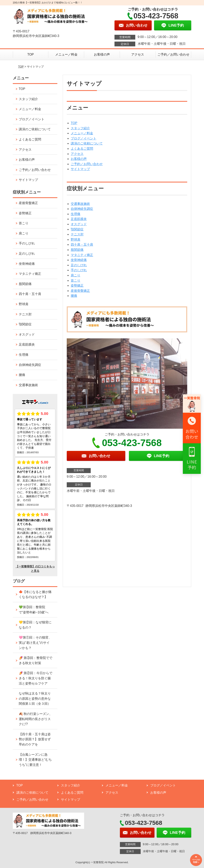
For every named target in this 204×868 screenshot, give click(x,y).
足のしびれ (79, 265)
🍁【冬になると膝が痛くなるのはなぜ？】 (35, 594)
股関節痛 (77, 250)
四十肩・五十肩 (82, 245)
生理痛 (76, 214)
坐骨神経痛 (79, 260)
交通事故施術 (80, 204)
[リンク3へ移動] (192, 459)
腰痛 (74, 296)
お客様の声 (102, 54)
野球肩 (76, 240)
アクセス (138, 54)
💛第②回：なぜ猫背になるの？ (35, 625)
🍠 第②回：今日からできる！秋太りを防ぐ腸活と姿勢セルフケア (36, 678)
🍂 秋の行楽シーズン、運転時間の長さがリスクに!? (36, 719)
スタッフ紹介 (80, 128)
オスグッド (79, 224)
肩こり (76, 275)
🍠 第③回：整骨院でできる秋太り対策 (36, 660)
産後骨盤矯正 (80, 291)
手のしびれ (79, 270)
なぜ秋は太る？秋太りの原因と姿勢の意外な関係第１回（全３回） (35, 699)
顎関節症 (77, 229)
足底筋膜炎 (79, 219)
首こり (76, 281)
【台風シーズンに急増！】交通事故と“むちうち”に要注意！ (35, 760)
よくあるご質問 (82, 149)
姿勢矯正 (77, 286)
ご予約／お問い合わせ (173, 54)
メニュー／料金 (66, 54)
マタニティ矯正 (82, 255)
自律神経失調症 (82, 209)
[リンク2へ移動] (192, 428)
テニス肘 (77, 234)
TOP (31, 54)
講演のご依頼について (87, 143)
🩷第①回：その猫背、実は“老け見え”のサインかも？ (35, 643)
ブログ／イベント (84, 138)
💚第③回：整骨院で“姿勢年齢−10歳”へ (34, 610)
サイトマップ (80, 169)
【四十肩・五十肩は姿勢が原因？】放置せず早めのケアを (35, 739)
